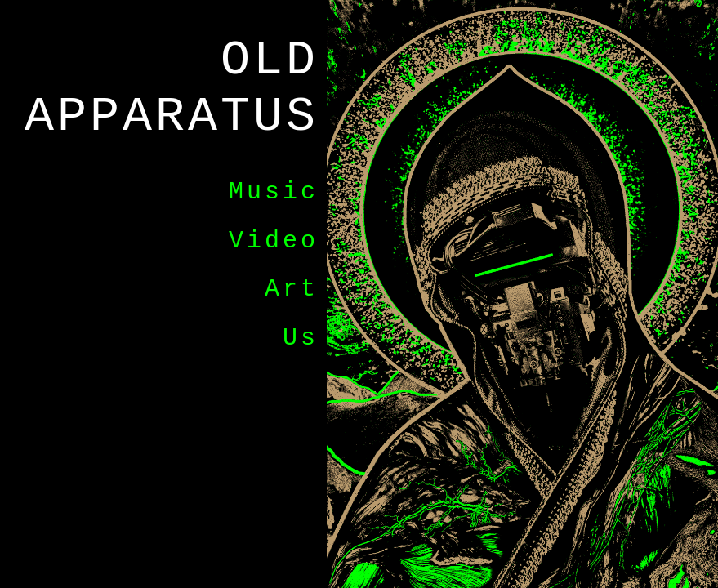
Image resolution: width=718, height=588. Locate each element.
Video (274, 241)
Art (292, 289)
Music (274, 192)
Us (301, 338)
